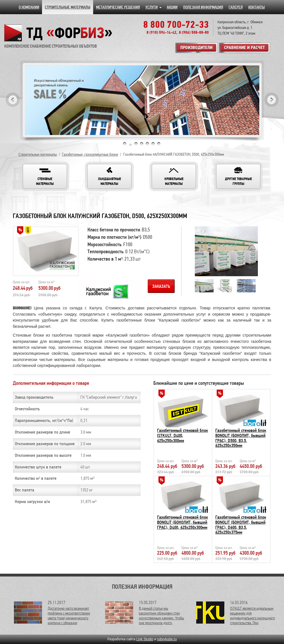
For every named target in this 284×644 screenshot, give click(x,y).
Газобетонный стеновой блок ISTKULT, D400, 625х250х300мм (182, 435)
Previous (13, 100)
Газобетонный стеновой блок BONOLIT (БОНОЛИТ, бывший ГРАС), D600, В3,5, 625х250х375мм (241, 525)
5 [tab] (147, 144)
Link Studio (145, 639)
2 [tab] (130, 144)
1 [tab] (125, 144)
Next (272, 100)
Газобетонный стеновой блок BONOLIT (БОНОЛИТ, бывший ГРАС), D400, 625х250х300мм (182, 522)
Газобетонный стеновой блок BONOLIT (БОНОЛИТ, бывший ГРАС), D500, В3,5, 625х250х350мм (241, 438)
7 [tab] (159, 144)
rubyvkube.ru (167, 639)
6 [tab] (153, 144)
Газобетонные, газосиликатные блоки (90, 154)
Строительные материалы (38, 154)
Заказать (161, 286)
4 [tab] (142, 144)
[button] (45, 176)
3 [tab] (136, 144)
